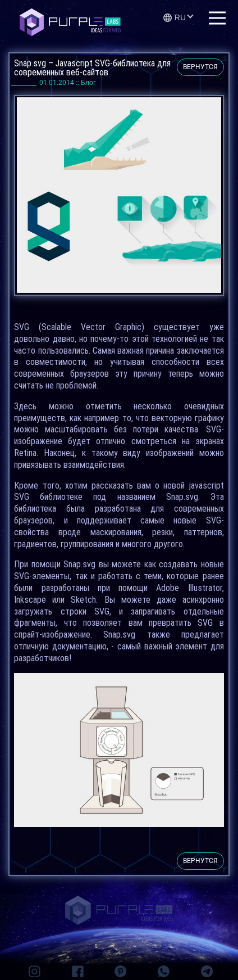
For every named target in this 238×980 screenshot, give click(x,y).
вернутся (200, 67)
